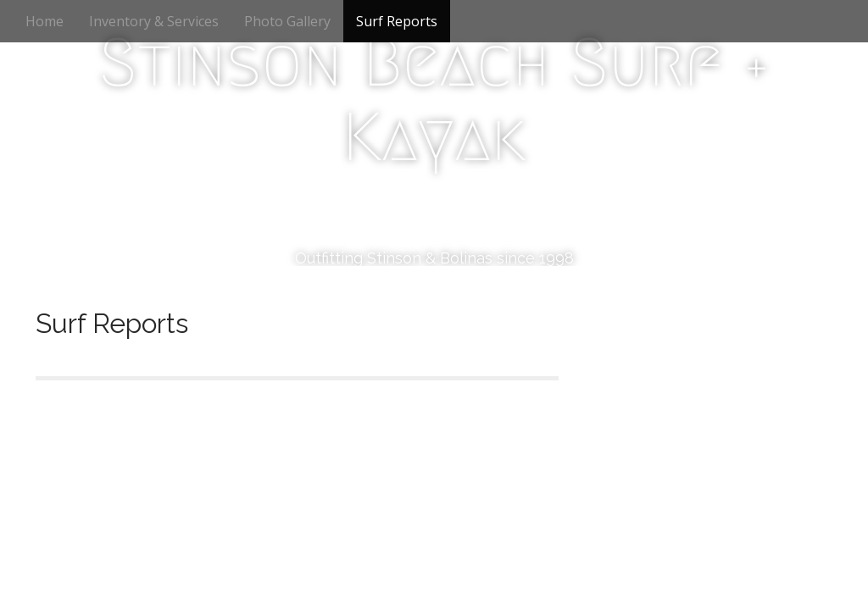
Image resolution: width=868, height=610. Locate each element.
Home (45, 21)
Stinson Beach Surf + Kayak (434, 100)
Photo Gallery (287, 21)
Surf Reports (397, 21)
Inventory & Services (154, 21)
